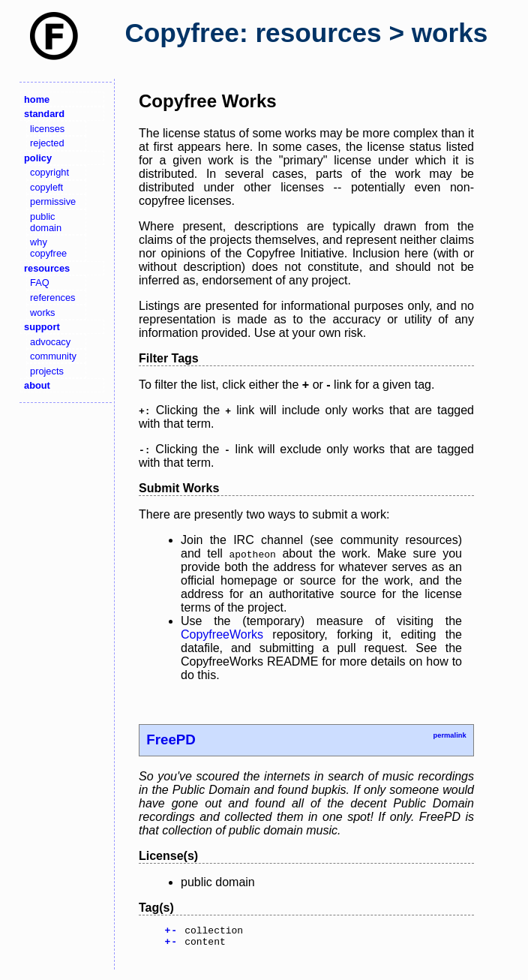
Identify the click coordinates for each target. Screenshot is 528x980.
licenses (47, 129)
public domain (46, 222)
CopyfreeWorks (222, 634)
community (53, 356)
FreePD (171, 740)
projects (47, 371)
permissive (53, 201)
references (52, 298)
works (42, 313)
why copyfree (48, 248)
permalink (449, 735)
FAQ (40, 283)
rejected (47, 143)
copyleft (46, 187)
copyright (49, 172)
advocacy (50, 342)
